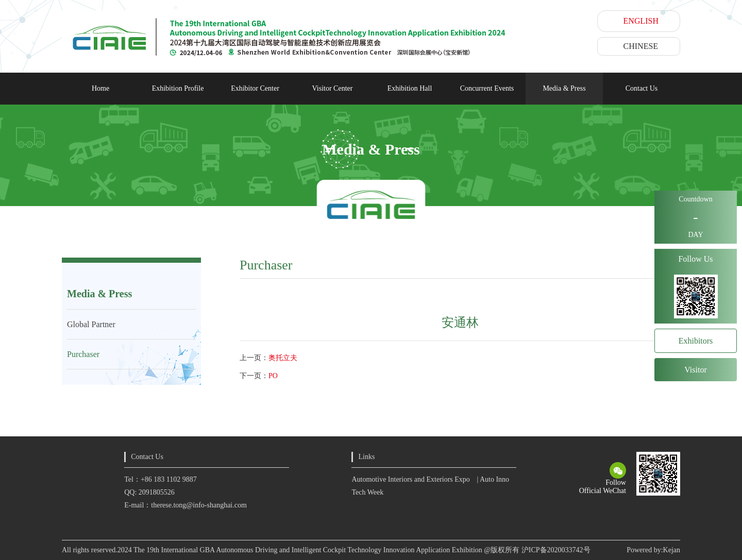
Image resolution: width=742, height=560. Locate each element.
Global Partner (91, 324)
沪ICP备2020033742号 (556, 550)
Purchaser (83, 354)
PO (273, 376)
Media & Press (564, 88)
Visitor (695, 370)
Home (100, 88)
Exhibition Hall (410, 88)
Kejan (672, 550)
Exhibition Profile (178, 88)
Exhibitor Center (255, 88)
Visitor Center (333, 88)
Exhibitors (696, 341)
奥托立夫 (283, 358)
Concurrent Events (487, 88)
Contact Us (642, 88)
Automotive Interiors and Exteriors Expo (410, 479)
